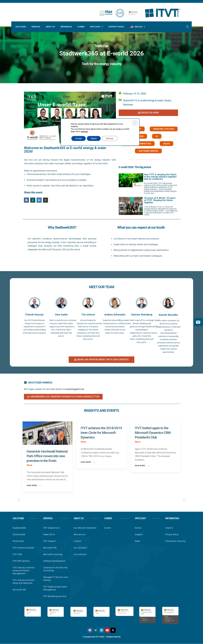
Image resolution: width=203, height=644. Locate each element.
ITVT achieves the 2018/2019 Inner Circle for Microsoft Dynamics (101, 433)
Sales (167, 144)
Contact (77, 541)
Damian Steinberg (142, 315)
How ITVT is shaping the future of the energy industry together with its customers (160, 177)
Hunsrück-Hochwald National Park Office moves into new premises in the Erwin (47, 456)
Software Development (54, 561)
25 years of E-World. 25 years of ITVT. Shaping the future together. (160, 200)
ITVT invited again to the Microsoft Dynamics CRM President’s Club (153, 433)
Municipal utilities (164, 129)
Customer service (148, 151)
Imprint (169, 528)
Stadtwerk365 (19, 528)
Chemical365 (19, 535)
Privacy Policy (172, 535)
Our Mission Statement (85, 528)
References (66, 27)
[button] (19, 500)
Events (138, 528)
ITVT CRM (17, 554)
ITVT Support (50, 541)
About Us (50, 27)
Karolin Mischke (168, 315)
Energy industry (132, 129)
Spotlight (96, 27)
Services (36, 27)
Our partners (80, 554)
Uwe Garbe (61, 315)
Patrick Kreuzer (34, 315)
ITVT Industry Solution (23, 548)
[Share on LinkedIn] (39, 200)
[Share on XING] (33, 200)
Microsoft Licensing (53, 554)
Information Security (175, 541)
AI (157, 136)
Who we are (80, 535)
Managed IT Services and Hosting (56, 579)
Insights (139, 535)
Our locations (80, 548)
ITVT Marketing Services (55, 596)
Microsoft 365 (19, 590)
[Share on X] (45, 200)
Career (81, 27)
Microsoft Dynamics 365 (138, 144)
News (138, 541)
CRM (141, 136)
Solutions (21, 27)
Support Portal (116, 27)
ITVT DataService (51, 528)
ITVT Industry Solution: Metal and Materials (24, 582)
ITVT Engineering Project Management (55, 588)
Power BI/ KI (49, 535)
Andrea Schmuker (115, 315)
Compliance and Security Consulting (55, 569)
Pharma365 (18, 541)
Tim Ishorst (88, 315)
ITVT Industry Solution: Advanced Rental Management (24, 571)
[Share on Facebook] (26, 200)
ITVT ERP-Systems (21, 561)
